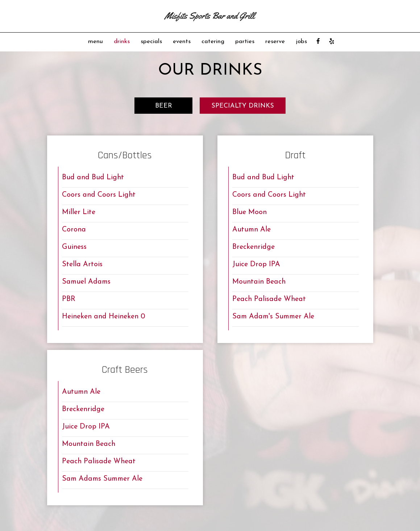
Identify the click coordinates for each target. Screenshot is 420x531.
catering (213, 41)
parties (245, 41)
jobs (301, 41)
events (182, 41)
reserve (275, 41)
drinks (122, 41)
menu (95, 41)
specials (151, 41)
